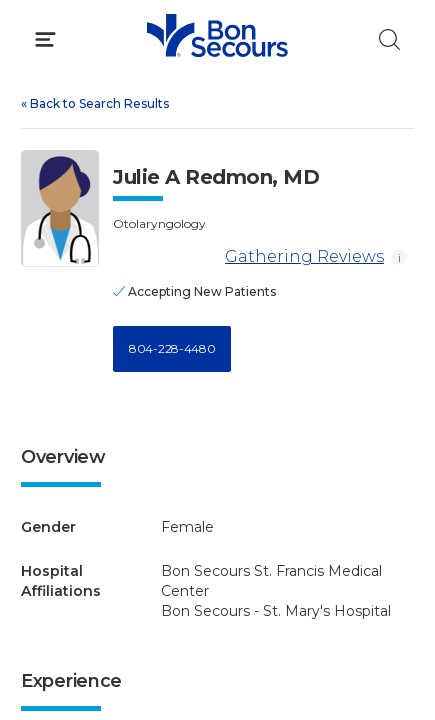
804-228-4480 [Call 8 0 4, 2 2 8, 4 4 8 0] (172, 348)
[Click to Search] (389, 39)
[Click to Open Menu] (45, 39)
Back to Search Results (95, 103)
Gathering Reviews (248, 257)
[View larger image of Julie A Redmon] (60, 208)
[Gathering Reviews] (165, 257)
